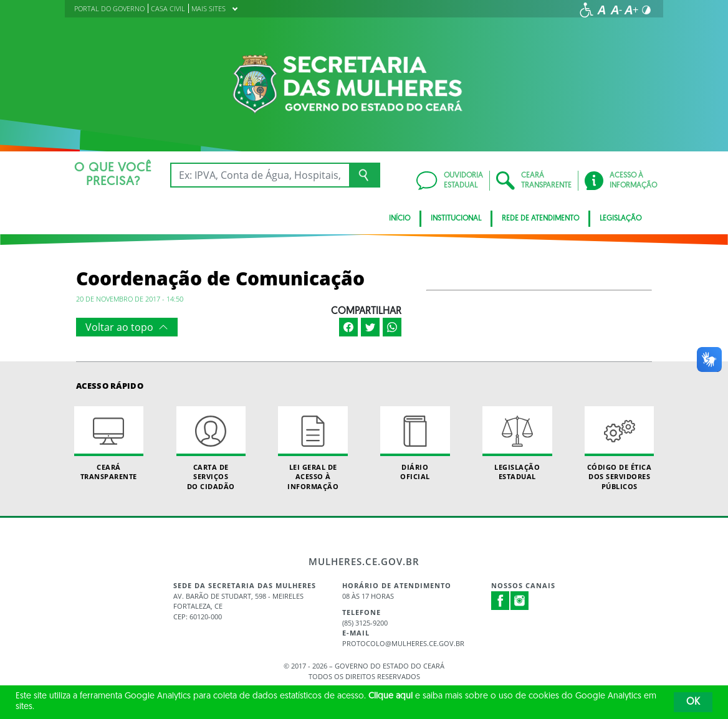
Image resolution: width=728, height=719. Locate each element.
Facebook (501, 601)
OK (693, 702)
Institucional (456, 219)
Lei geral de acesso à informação (313, 449)
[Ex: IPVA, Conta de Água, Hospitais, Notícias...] (260, 175)
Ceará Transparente (109, 444)
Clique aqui (390, 696)
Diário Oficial (415, 444)
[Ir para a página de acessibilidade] (587, 10)
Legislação (620, 219)
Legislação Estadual (517, 444)
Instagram (520, 601)
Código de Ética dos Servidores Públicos (619, 449)
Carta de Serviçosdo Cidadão (211, 449)
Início (400, 219)
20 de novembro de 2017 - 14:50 (130, 299)
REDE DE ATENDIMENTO (540, 219)
